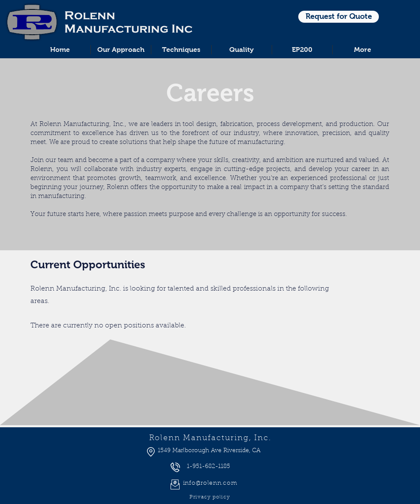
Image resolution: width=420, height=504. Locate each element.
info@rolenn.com (210, 483)
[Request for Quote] (339, 17)
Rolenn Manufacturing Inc (129, 22)
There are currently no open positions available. (108, 326)
